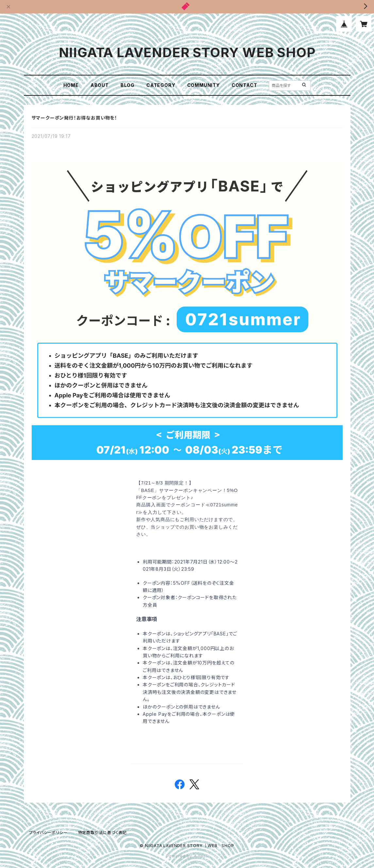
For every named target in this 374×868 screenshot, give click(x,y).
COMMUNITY (203, 85)
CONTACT (244, 85)
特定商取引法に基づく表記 (103, 833)
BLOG (128, 85)
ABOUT (100, 85)
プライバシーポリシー (48, 833)
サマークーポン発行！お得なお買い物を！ (74, 118)
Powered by (187, 856)
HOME (71, 85)
